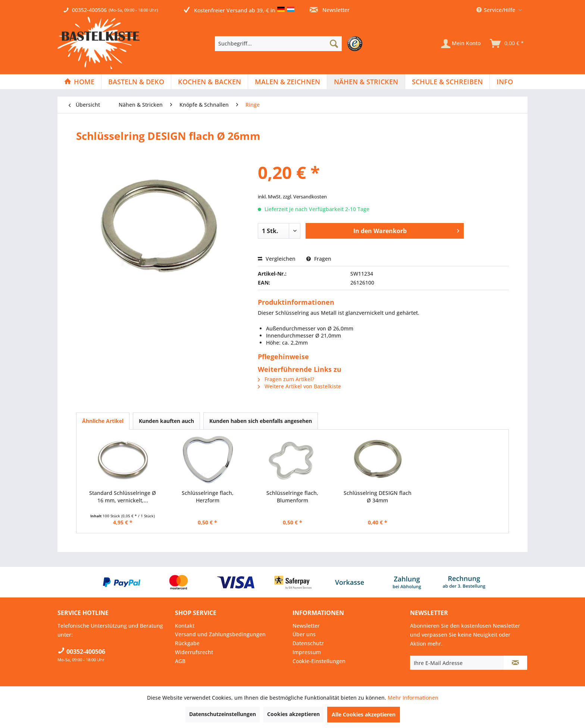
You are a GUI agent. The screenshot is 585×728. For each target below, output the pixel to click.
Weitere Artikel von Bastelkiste (299, 386)
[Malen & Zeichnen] (287, 82)
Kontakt (185, 626)
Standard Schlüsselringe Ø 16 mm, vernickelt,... (123, 497)
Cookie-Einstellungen (319, 661)
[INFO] (505, 82)
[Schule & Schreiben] (447, 82)
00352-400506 (89, 10)
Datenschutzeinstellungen (223, 714)
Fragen (319, 259)
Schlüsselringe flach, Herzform (208, 497)
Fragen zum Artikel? (286, 379)
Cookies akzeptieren (293, 714)
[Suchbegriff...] (278, 44)
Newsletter (330, 10)
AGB (180, 661)
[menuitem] (290, 44)
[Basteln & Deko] (136, 82)
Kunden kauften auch (166, 421)
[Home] (79, 82)
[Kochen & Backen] (209, 82)
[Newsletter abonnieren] (515, 663)
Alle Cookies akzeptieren (364, 714)
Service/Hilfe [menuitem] (497, 10)
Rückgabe (187, 643)
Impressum (307, 652)
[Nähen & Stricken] (366, 82)
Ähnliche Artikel (103, 421)
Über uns (304, 634)
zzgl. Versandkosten (305, 197)
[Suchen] (334, 44)
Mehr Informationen (413, 698)
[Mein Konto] (461, 44)
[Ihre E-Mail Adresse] (457, 663)
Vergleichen (277, 259)
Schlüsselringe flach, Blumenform (292, 497)
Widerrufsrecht (194, 652)
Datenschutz (308, 643)
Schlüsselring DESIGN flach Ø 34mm (378, 497)
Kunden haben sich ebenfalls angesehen (261, 421)
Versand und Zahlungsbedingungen (220, 634)
